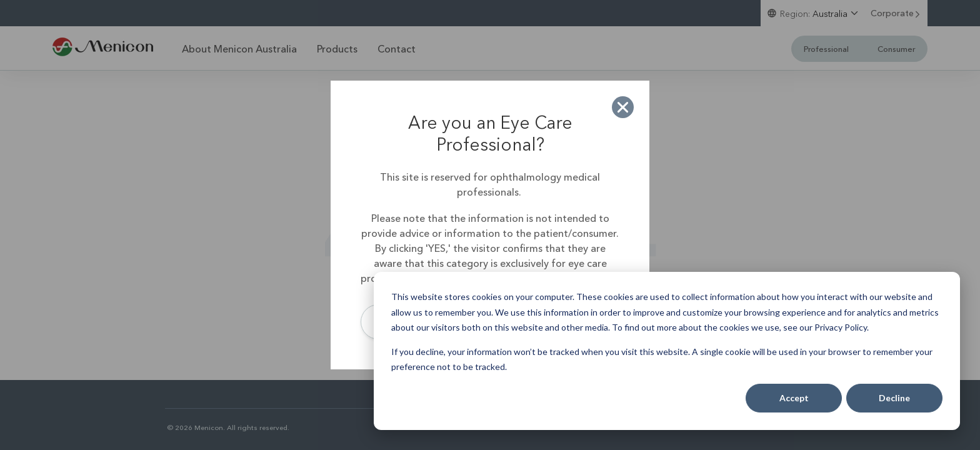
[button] (623, 107)
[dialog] (667, 351)
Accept (794, 398)
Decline (894, 398)
